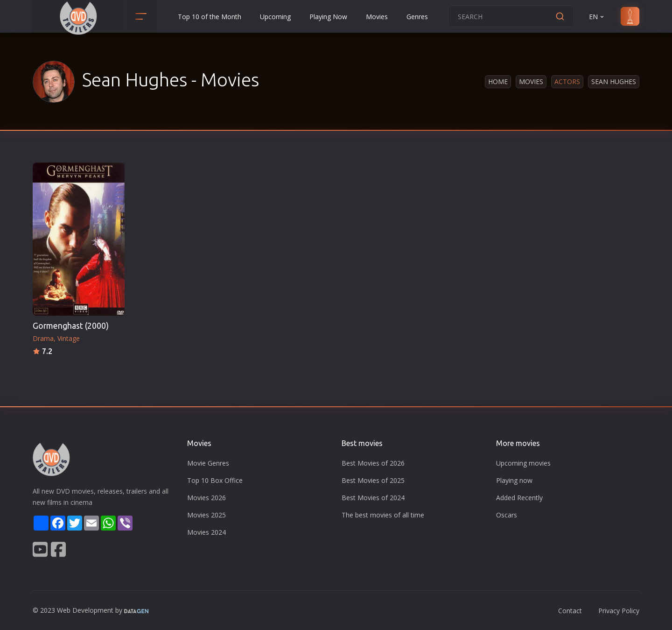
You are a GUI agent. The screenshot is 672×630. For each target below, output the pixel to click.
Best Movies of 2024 (373, 498)
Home (498, 81)
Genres (417, 17)
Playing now (514, 480)
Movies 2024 (206, 532)
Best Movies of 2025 (373, 480)
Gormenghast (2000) (71, 326)
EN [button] (597, 17)
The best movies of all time (383, 515)
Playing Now (328, 17)
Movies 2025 (206, 515)
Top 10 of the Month (210, 17)
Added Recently (519, 498)
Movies (377, 17)
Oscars (507, 515)
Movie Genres (208, 463)
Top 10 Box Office (215, 480)
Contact (570, 611)
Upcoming (275, 17)
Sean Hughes (614, 81)
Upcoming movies (523, 463)
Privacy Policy (619, 611)
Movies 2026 (206, 498)
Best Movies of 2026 (373, 463)
